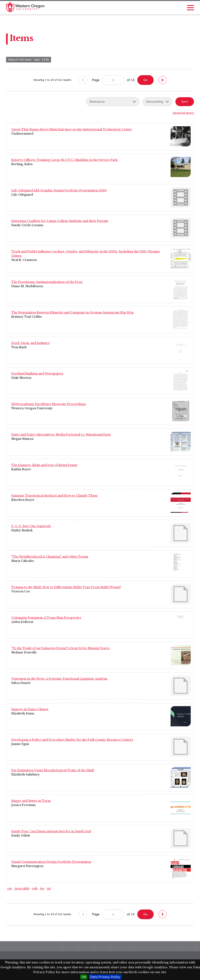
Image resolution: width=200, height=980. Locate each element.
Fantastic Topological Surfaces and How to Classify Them (54, 496)
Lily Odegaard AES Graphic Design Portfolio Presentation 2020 (59, 190)
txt (49, 888)
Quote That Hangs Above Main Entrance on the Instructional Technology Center (72, 129)
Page (108, 80)
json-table (22, 888)
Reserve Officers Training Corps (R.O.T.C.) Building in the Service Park (64, 160)
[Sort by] (113, 102)
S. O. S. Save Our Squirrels (31, 526)
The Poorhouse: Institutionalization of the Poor (47, 282)
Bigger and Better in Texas (31, 801)
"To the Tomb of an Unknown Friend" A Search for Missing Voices (60, 648)
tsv (42, 888)
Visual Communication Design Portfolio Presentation (51, 862)
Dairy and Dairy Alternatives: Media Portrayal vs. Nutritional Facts (61, 435)
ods (35, 888)
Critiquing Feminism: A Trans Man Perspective (46, 618)
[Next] (162, 80)
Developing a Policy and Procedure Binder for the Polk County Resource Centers (72, 740)
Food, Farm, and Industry (31, 343)
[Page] (113, 80)
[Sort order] (157, 102)
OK (84, 977)
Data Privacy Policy (105, 977)
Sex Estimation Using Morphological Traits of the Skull (53, 770)
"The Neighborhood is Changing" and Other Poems (50, 557)
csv (10, 888)
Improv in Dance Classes (30, 709)
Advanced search (183, 113)
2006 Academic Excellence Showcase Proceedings (49, 404)
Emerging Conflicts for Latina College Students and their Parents (60, 221)
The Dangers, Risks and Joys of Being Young (44, 465)
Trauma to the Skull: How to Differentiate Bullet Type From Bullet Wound (66, 587)
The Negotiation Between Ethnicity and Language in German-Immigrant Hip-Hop (72, 312)
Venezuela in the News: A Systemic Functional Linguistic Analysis (59, 679)
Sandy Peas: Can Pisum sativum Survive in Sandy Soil (51, 831)
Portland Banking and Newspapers (37, 373)
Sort (185, 102)
